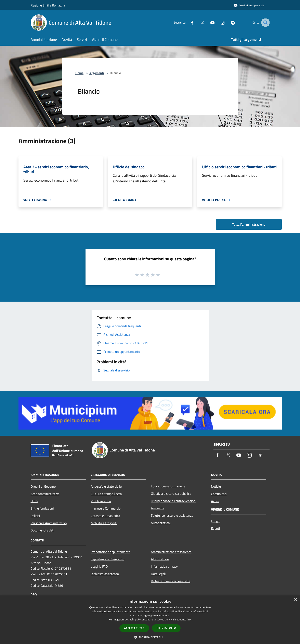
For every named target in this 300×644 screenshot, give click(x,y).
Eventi (216, 528)
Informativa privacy (164, 566)
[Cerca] (265, 23)
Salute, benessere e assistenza (172, 515)
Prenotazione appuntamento (110, 552)
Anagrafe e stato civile (106, 486)
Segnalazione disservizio (108, 559)
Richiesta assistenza (105, 574)
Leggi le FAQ (99, 566)
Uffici (34, 501)
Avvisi (215, 501)
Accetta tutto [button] (134, 628)
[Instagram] (218, 22)
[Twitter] (198, 22)
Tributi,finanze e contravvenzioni (174, 501)
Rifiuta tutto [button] (166, 628)
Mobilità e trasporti (104, 523)
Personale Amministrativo (49, 523)
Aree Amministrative (45, 494)
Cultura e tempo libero (106, 494)
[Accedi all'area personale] (249, 5)
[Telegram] (229, 22)
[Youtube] (208, 22)
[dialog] (150, 620)
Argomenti (97, 73)
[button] (150, 637)
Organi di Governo (43, 486)
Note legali (158, 574)
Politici (35, 516)
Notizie (216, 486)
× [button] (295, 600)
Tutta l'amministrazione (249, 224)
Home (79, 73)
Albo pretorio (160, 559)
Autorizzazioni (161, 523)
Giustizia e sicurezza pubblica (171, 494)
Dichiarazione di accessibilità (171, 581)
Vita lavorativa (101, 501)
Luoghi (216, 521)
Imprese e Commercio (106, 508)
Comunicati (219, 494)
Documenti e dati (42, 530)
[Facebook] (188, 22)
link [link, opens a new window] (189, 620)
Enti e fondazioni (42, 508)
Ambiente (158, 508)
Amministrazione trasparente (171, 552)
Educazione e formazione (168, 486)
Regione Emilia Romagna (48, 5)
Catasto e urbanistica (105, 516)
